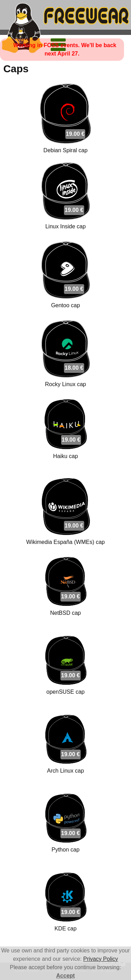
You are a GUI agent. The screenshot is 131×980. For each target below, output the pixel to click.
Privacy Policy (101, 959)
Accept (65, 976)
